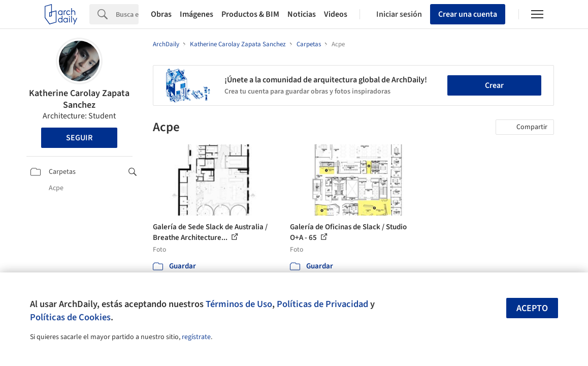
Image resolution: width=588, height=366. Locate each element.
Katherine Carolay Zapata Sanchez (79, 99)
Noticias (302, 14)
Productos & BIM (250, 14)
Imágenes (197, 14)
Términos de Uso (239, 304)
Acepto (532, 308)
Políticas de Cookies (70, 317)
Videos (336, 14)
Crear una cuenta (468, 14)
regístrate (196, 337)
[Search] (127, 14)
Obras (161, 14)
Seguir (79, 138)
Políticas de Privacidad (322, 304)
